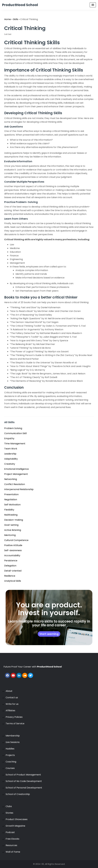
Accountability (12, 555)
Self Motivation (12, 505)
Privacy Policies (14, 717)
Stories (9, 813)
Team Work (11, 449)
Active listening (13, 530)
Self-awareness (13, 550)
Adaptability (11, 459)
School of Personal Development (24, 788)
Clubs (9, 806)
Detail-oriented (13, 571)
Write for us (12, 704)
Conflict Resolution (15, 484)
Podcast (10, 832)
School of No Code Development (24, 781)
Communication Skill (15, 433)
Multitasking (11, 515)
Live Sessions (13, 742)
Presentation (11, 494)
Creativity (10, 464)
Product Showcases (17, 819)
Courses (10, 768)
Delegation (10, 566)
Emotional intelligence (16, 469)
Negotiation (11, 500)
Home (8, 19)
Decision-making (14, 520)
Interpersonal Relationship (19, 489)
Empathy (9, 438)
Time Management (15, 444)
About (9, 691)
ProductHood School (20, 5)
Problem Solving (13, 428)
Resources (11, 845)
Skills (16, 19)
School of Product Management (23, 775)
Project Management (16, 474)
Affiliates (10, 710)
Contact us (12, 697)
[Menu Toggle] (93, 5)
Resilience (10, 576)
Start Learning (49, 634)
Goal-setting (11, 525)
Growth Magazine (15, 826)
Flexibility (9, 510)
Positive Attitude (13, 545)
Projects (10, 755)
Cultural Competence (16, 540)
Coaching (11, 762)
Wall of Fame (13, 852)
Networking (11, 479)
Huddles (10, 749)
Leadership (10, 454)
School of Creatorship (18, 794)
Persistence (11, 561)
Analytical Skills (13, 581)
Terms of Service (15, 723)
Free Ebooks (12, 839)
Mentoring (10, 535)
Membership (13, 736)
